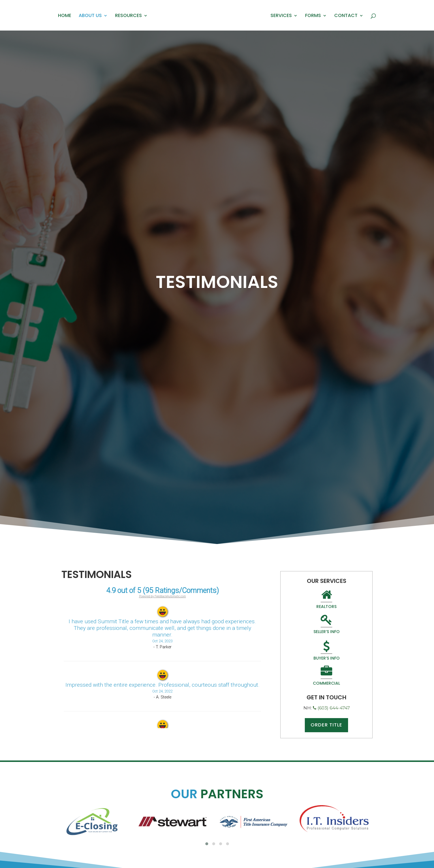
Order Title (326, 675)
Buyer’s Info (308, 626)
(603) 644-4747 (331, 658)
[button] (207, 844)
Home (65, 16)
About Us (90, 16)
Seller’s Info (345, 600)
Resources (128, 16)
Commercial (345, 626)
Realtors (308, 600)
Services (281, 16)
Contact (346, 16)
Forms (313, 16)
